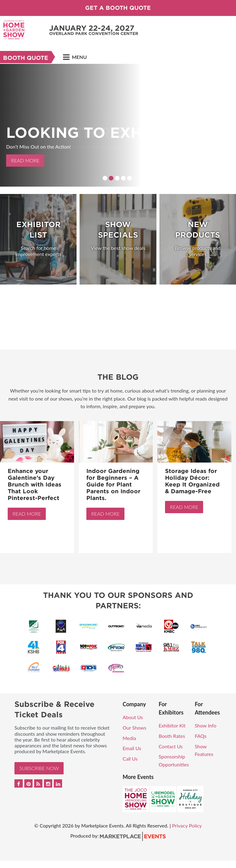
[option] (118, 125)
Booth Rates (172, 736)
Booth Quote (26, 58)
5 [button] (130, 178)
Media (129, 738)
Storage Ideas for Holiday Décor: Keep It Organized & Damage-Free (192, 481)
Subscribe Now (39, 768)
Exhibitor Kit (172, 725)
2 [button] (111, 178)
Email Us (132, 748)
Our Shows (134, 728)
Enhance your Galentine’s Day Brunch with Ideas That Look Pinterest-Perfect (35, 484)
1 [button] (105, 178)
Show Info (206, 725)
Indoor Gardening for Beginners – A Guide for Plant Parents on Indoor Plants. (113, 484)
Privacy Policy (187, 825)
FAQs (201, 736)
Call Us (130, 759)
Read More (25, 160)
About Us (133, 717)
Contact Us (171, 746)
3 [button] (117, 178)
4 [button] (123, 178)
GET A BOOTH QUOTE (118, 8)
